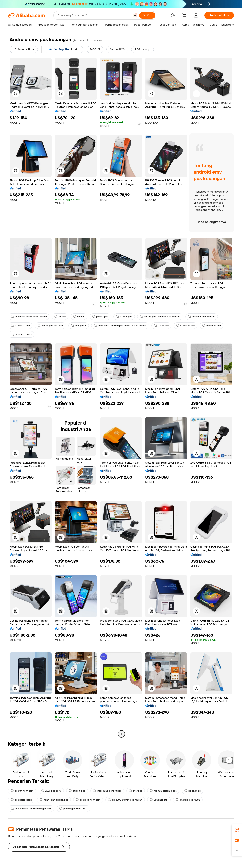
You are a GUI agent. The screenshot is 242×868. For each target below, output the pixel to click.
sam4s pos (124, 317)
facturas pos (185, 326)
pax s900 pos (20, 326)
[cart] (185, 16)
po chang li (192, 791)
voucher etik (159, 800)
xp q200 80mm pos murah (125, 800)
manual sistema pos (163, 791)
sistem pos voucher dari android (160, 317)
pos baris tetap (21, 800)
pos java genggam (88, 800)
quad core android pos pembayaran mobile (120, 326)
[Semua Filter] (24, 49)
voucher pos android (202, 317)
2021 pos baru (51, 791)
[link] (237, 830)
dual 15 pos (77, 791)
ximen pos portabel (50, 326)
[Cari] (147, 15)
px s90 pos (100, 317)
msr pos (136, 791)
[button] (135, 15)
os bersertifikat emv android (29, 317)
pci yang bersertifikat (73, 809)
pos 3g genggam (22, 791)
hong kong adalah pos (54, 800)
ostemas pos (212, 326)
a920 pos (161, 326)
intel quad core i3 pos (107, 791)
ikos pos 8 (79, 326)
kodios (79, 317)
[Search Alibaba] (93, 15)
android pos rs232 (188, 800)
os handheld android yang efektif (31, 809)
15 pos (60, 317)
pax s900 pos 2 (21, 334)
